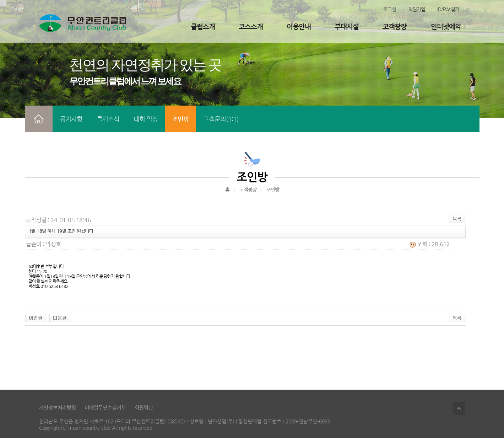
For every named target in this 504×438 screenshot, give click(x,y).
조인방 (180, 119)
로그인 (390, 9)
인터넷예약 (446, 26)
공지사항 (71, 119)
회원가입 (417, 9)
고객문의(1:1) (221, 119)
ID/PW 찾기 (448, 9)
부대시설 (347, 26)
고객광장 (395, 26)
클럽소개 (203, 26)
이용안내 (299, 26)
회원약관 (144, 407)
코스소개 (251, 26)
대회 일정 (146, 119)
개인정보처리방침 (58, 407)
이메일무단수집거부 (105, 407)
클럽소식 (108, 119)
